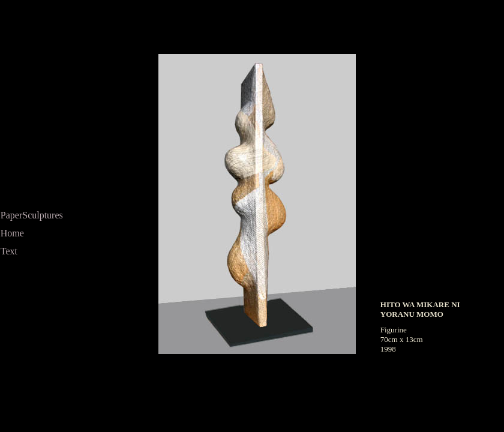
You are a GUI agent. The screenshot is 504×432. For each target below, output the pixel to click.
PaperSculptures (32, 215)
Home (12, 233)
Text (9, 251)
